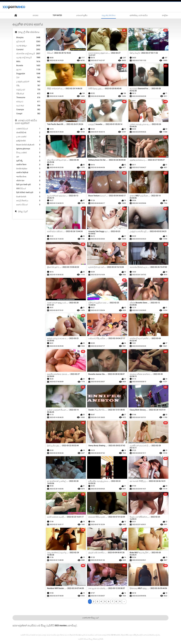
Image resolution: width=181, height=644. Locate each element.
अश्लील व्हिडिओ (28, 173)
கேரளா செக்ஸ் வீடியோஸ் (28, 145)
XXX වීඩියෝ (28, 189)
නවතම (36, 15)
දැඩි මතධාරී (28, 42)
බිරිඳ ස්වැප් (28, 94)
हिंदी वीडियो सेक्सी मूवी (28, 193)
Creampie (28, 110)
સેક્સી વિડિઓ (28, 133)
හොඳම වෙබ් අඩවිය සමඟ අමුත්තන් (26, 122)
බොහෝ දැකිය (82, 15)
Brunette (28, 66)
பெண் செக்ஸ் (28, 197)
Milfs (28, 62)
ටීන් (28, 78)
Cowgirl (28, 114)
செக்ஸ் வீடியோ (28, 169)
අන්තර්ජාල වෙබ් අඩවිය (139, 15)
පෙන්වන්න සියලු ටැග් (91, 618)
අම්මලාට (28, 102)
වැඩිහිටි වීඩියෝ (83, 639)
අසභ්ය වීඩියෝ (28, 205)
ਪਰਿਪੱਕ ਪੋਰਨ (28, 181)
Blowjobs (28, 38)
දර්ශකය (16, 15)
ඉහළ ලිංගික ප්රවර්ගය (29, 32)
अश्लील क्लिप (28, 165)
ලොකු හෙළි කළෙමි (28, 58)
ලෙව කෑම (28, 106)
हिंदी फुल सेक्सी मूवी (28, 185)
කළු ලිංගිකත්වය (28, 201)
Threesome (28, 98)
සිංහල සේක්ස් (28, 153)
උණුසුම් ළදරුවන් (28, 82)
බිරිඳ (28, 86)
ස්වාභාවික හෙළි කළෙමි (28, 54)
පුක (28, 157)
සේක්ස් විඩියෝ (28, 129)
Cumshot (28, 50)
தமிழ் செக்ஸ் (28, 141)
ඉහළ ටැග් (23, 211)
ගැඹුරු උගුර (28, 90)
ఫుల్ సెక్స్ (28, 161)
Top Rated (57, 15)
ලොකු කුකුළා (28, 46)
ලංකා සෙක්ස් (28, 137)
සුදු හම (28, 70)
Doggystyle (28, 74)
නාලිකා (165, 15)
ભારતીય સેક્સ (28, 177)
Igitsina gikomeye (28, 149)
